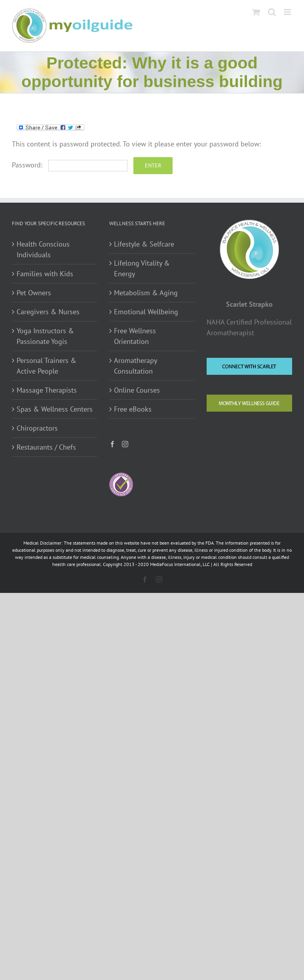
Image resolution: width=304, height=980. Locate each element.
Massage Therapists (47, 390)
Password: (70, 165)
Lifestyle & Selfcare (144, 244)
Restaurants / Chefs (46, 447)
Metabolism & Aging (146, 293)
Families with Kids (45, 274)
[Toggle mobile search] (272, 12)
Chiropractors (37, 428)
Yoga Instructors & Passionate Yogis (45, 336)
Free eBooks (133, 409)
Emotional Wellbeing (146, 312)
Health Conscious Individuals (43, 249)
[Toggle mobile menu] (288, 12)
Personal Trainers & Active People (47, 366)
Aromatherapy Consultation (135, 366)
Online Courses (137, 390)
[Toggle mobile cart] (256, 12)
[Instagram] (125, 444)
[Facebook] (112, 444)
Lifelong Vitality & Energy (142, 268)
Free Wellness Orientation (135, 336)
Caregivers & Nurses (48, 312)
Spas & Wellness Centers (55, 409)
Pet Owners (34, 293)
